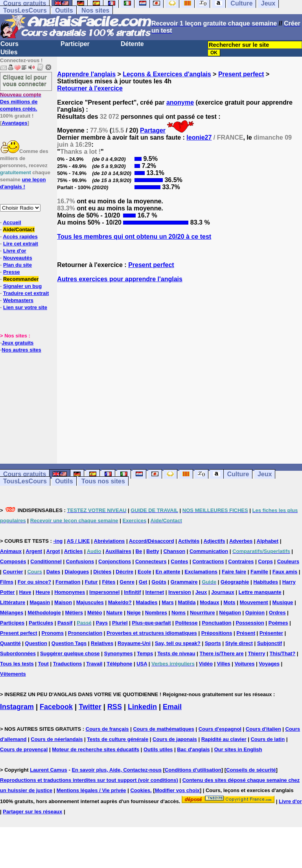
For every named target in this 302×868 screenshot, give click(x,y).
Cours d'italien (263, 729)
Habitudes (266, 582)
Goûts (159, 582)
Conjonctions (115, 561)
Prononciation (85, 633)
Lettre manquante (260, 592)
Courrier (13, 572)
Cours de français (107, 729)
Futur (91, 582)
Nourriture (203, 613)
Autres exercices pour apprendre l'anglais (120, 279)
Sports (213, 643)
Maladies (147, 602)
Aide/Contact (18, 229)
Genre (127, 582)
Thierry (256, 653)
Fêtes (109, 582)
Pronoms (53, 633)
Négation (230, 613)
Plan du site (17, 265)
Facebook (56, 707)
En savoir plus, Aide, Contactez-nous (117, 770)
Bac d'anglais (193, 749)
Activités (189, 541)
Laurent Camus (49, 770)
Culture (238, 474)
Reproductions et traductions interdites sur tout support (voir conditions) (89, 780)
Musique (283, 602)
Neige (134, 613)
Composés (13, 561)
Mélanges (12, 613)
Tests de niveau (176, 653)
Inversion (180, 592)
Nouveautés (18, 258)
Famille (259, 572)
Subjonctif (270, 643)
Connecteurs (151, 561)
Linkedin (142, 707)
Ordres (277, 613)
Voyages (269, 664)
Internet (155, 592)
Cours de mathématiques (163, 729)
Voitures (244, 664)
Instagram (17, 707)
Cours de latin (268, 739)
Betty (153, 551)
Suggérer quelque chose (70, 653)
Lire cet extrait (21, 244)
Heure (43, 592)
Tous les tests (17, 664)
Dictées (102, 572)
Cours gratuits (25, 474)
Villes (224, 664)
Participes (12, 623)
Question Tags (69, 643)
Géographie (235, 582)
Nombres (156, 613)
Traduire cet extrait (26, 293)
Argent (34, 551)
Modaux (209, 602)
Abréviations (110, 541)
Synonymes (118, 653)
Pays (102, 623)
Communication (209, 551)
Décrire (124, 572)
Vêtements (13, 674)
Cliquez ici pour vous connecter (25, 80)
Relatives (102, 643)
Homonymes (70, 592)
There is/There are (222, 653)
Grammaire (184, 582)
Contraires (241, 561)
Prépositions (217, 633)
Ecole (145, 572)
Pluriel (120, 623)
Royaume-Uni (134, 643)
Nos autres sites (21, 350)
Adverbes (241, 541)
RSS (115, 707)
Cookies (140, 790)
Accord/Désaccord (152, 541)
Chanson (174, 551)
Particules (41, 623)
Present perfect (241, 74)
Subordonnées (18, 653)
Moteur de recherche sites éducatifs (96, 749)
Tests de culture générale (118, 739)
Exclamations (201, 572)
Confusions (80, 561)
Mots (229, 602)
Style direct (239, 643)
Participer (75, 44)
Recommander (21, 279)
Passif (65, 623)
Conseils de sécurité (251, 770)
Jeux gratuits (17, 343)
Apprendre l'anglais (86, 74)
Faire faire (234, 572)
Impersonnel (104, 592)
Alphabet (268, 541)
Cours (9, 44)
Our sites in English (238, 749)
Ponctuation (216, 623)
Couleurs (288, 561)
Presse (12, 272)
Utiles (9, 52)
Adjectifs (215, 541)
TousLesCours (25, 10)
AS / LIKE (78, 541)
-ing (58, 541)
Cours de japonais (175, 739)
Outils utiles (158, 749)
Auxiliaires (118, 551)
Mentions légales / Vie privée (91, 790)
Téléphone (119, 664)
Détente (132, 44)
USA (142, 664)
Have (25, 592)
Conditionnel (46, 561)
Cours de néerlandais (57, 739)
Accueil (12, 222)
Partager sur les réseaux (32, 812)
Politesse (186, 623)
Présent (246, 633)
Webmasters (18, 300)
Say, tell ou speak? (178, 643)
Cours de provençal (24, 749)
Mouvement (254, 602)
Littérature (13, 602)
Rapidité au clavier (224, 739)
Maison (63, 602)
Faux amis (285, 572)
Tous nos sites (103, 481)
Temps (145, 653)
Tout (43, 664)
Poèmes (278, 623)
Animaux (11, 551)
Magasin (40, 602)
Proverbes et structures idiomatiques (152, 633)
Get (143, 582)
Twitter (90, 707)
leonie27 (199, 137)
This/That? (282, 653)
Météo (95, 613)
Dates (53, 572)
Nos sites (95, 10)
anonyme (180, 102)
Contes (179, 561)
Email (172, 707)
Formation (68, 582)
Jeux (265, 474)
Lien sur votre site (25, 307)
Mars (168, 602)
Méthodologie (44, 613)
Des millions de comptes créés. (21, 102)
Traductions (68, 664)
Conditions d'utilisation (193, 770)
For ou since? (34, 582)
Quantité (10, 643)
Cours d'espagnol (220, 729)
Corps (265, 561)
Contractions (208, 561)
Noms (179, 613)
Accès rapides (20, 237)
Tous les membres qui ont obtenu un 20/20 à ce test (134, 237)
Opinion (255, 613)
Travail (94, 664)
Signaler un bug (22, 286)
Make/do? (120, 602)
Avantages (14, 123)
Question (36, 643)
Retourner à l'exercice (90, 88)
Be (139, 551)
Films (7, 582)
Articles (74, 551)
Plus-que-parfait (152, 623)
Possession (250, 623)
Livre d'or (15, 251)
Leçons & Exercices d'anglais (167, 74)
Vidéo (206, 664)
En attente (168, 572)
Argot (53, 551)
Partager (153, 130)
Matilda (187, 602)
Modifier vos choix (177, 790)
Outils (64, 10)
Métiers (74, 613)
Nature (114, 613)
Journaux (223, 592)
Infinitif (132, 592)
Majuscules (90, 602)
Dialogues (77, 572)
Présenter (271, 633)
